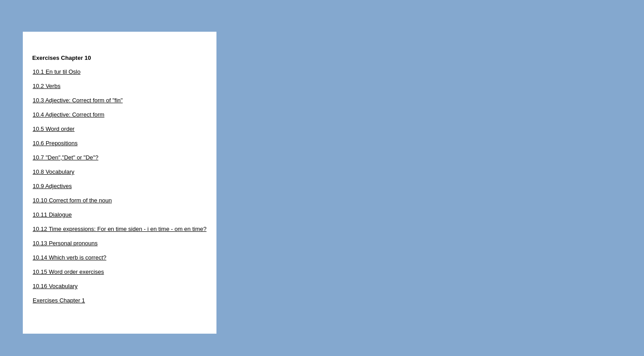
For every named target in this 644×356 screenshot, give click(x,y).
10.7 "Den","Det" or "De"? (66, 157)
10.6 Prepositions (55, 143)
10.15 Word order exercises (68, 272)
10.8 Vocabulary (53, 172)
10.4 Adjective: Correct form (68, 115)
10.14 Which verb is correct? (70, 258)
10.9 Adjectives (52, 186)
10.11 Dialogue (52, 215)
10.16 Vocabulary (55, 286)
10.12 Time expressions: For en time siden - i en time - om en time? (120, 229)
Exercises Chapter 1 (59, 300)
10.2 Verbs (47, 86)
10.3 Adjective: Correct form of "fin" (78, 100)
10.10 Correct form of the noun (72, 200)
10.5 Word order (54, 129)
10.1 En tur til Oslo (57, 72)
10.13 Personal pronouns (65, 243)
